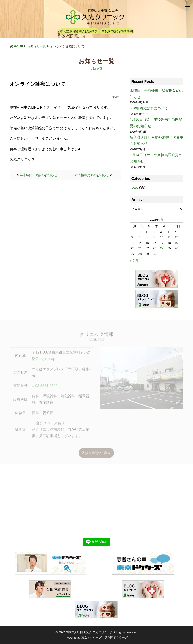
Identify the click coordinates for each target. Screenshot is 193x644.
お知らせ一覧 (37, 46)
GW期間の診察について (149, 108)
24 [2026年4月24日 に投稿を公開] (162, 248)
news (134, 187)
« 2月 (134, 261)
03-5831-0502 (45, 387)
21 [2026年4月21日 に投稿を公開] (140, 248)
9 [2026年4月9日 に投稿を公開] (154, 237)
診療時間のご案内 (98, 454)
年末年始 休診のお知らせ (38, 175)
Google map (44, 360)
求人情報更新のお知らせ (92, 175)
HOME (18, 46)
